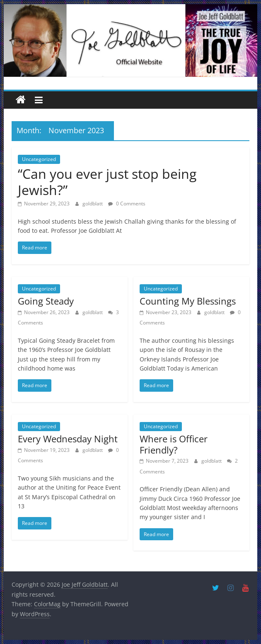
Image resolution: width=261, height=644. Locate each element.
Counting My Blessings (188, 301)
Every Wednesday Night (68, 439)
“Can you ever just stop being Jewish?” (107, 182)
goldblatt (93, 204)
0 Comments (127, 204)
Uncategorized (39, 159)
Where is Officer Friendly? (174, 444)
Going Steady (46, 301)
